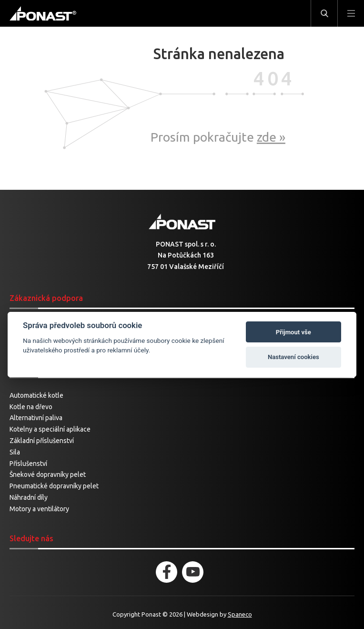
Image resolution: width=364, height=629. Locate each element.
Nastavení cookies (293, 357)
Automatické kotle (36, 395)
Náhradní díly (29, 497)
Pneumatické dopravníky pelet (54, 486)
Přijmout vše (293, 332)
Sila (15, 452)
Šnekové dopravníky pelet (48, 474)
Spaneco (240, 614)
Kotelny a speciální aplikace (50, 429)
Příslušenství (28, 464)
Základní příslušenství (42, 441)
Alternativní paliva (36, 418)
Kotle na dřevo (31, 407)
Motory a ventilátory (39, 509)
